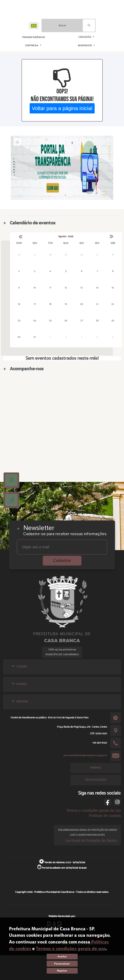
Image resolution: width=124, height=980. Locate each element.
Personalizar (62, 964)
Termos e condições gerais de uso (94, 810)
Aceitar (62, 956)
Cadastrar (62, 560)
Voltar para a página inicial (62, 108)
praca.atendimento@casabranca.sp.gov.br (85, 755)
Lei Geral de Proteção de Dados (91, 841)
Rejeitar (62, 971)
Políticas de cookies (105, 816)
